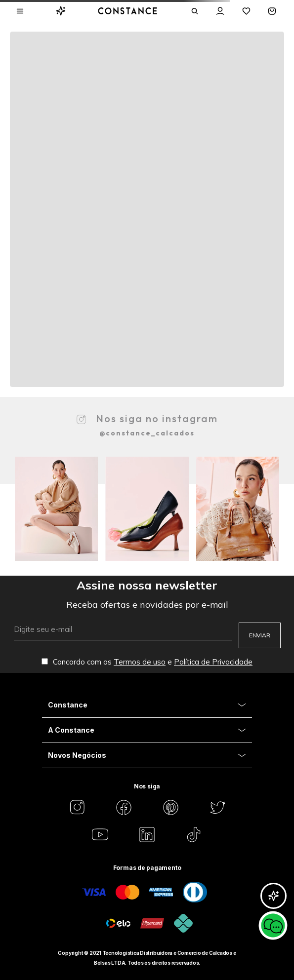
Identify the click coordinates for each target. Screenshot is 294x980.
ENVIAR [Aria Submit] (260, 635)
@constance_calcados (147, 433)
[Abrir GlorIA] (273, 896)
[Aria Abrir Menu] (20, 11)
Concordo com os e (147, 662)
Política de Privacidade (213, 662)
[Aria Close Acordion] (147, 705)
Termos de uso (140, 662)
